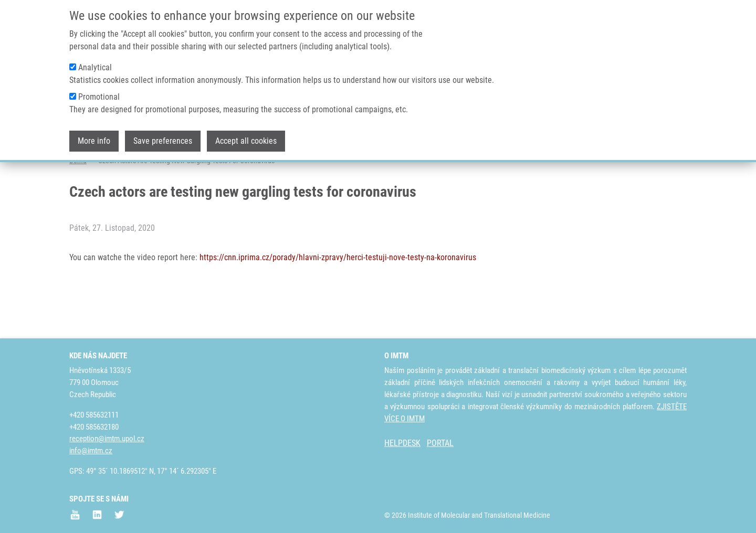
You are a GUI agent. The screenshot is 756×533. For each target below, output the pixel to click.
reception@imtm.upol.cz (107, 439)
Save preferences (163, 138)
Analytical (95, 65)
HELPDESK (402, 444)
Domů (78, 202)
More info (94, 138)
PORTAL (440, 444)
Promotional (99, 94)
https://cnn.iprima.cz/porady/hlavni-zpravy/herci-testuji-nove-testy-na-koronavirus (338, 299)
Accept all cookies (246, 138)
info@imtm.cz (91, 451)
